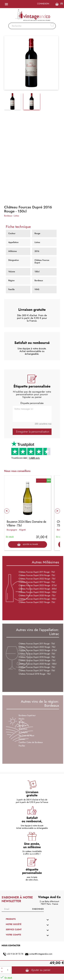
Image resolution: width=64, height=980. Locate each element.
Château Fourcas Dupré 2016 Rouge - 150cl (37, 599)
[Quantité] (8, 970)
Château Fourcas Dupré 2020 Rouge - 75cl (37, 596)
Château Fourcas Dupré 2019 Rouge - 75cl (37, 654)
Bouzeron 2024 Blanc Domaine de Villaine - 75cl (26, 524)
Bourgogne (12, 530)
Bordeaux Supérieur (27, 715)
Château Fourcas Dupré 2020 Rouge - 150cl (38, 664)
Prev (7, 511)
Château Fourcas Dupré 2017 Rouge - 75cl (37, 582)
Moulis (21, 719)
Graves (22, 722)
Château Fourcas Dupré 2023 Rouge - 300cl (38, 589)
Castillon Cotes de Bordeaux (31, 742)
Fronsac (22, 739)
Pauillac (22, 746)
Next (57, 511)
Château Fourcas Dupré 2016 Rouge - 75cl (37, 575)
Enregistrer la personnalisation (33, 432)
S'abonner (38, 909)
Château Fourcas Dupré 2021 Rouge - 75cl (37, 602)
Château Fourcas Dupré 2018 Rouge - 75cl (37, 657)
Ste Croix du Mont (26, 736)
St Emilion (23, 729)
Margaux (22, 726)
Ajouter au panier (38, 970)
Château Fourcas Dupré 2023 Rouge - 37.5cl (38, 585)
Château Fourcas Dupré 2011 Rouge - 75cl (37, 572)
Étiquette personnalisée (32, 403)
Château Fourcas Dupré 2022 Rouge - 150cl (38, 592)
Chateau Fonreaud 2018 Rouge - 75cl (35, 674)
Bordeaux (8, 216)
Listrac (17, 216)
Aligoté (22, 530)
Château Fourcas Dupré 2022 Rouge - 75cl (37, 579)
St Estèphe (23, 732)
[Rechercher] (32, 26)
